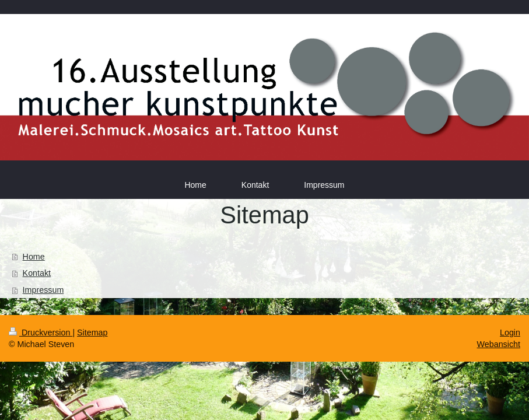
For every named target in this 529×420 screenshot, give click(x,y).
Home (34, 257)
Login (510, 332)
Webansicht (499, 344)
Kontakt (37, 273)
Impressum (43, 290)
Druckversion (41, 332)
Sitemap (92, 332)
